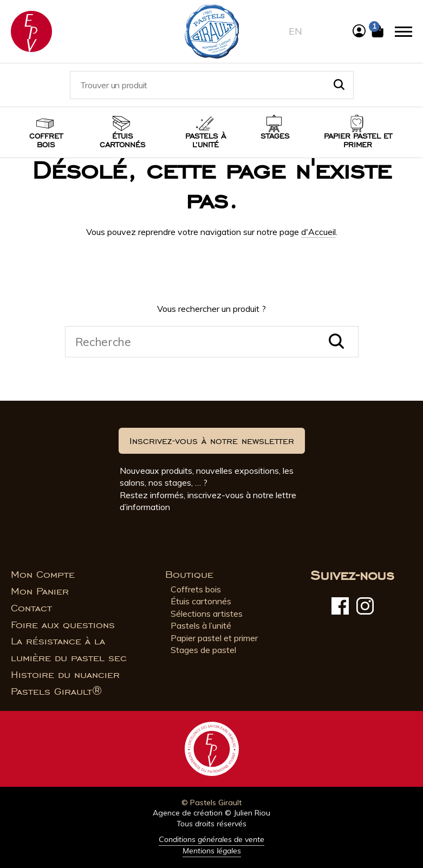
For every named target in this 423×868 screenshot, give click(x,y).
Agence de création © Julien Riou (211, 813)
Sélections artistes (207, 614)
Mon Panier (40, 591)
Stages (275, 136)
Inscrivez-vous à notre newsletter (212, 441)
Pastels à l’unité (206, 141)
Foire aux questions (63, 625)
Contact (31, 608)
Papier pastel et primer (214, 638)
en (295, 31)
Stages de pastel (203, 650)
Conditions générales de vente (211, 839)
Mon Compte (43, 575)
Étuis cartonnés (123, 141)
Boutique (189, 575)
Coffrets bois (196, 589)
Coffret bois (46, 141)
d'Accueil (318, 232)
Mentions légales (212, 851)
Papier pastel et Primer (358, 141)
